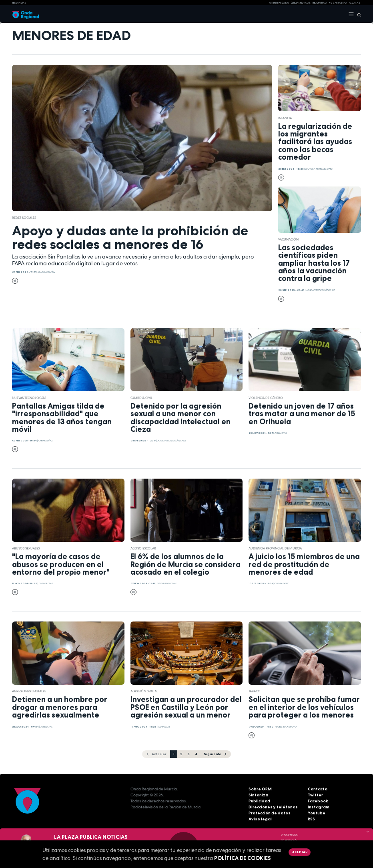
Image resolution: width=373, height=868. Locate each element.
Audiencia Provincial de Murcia (275, 548)
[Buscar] (358, 14)
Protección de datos (270, 813)
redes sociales (24, 218)
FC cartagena (338, 3)
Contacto (318, 789)
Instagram (319, 807)
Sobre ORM (260, 789)
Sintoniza (258, 795)
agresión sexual (144, 691)
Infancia (285, 118)
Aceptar (300, 852)
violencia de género (266, 398)
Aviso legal (260, 819)
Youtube (317, 813)
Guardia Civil (141, 398)
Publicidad (259, 801)
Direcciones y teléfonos (273, 807)
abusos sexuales (26, 548)
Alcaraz (355, 3)
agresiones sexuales (29, 691)
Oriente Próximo (279, 3)
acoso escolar (143, 548)
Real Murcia (320, 3)
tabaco (255, 691)
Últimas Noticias (301, 3)
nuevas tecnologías (29, 398)
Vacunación (288, 239)
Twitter (315, 795)
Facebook (318, 801)
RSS (311, 819)
